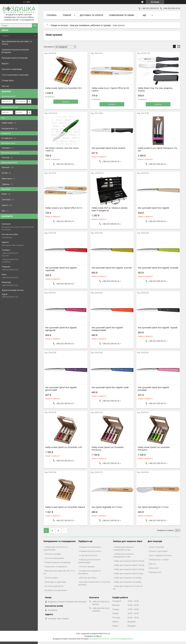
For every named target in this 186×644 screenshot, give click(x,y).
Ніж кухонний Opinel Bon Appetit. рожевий (154, 389)
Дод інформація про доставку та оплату (17, 43)
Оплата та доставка (158, 551)
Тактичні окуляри (53, 554)
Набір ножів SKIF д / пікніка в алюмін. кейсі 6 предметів (110, 209)
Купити (66, 102)
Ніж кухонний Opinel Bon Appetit (153, 208)
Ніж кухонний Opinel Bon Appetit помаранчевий (107, 329)
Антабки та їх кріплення (56, 590)
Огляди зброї (8, 80)
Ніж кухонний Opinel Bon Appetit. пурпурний (61, 329)
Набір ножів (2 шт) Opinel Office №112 (64, 208)
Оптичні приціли (87, 566)
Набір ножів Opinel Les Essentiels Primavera (154, 449)
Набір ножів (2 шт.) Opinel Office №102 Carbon (110, 89)
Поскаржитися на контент (100, 639)
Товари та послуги (59, 25)
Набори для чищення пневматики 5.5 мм (123, 555)
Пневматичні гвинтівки (90, 547)
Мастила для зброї (88, 578)
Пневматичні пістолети (90, 551)
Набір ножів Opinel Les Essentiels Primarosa (108, 449)
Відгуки (5, 63)
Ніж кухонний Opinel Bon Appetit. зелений (158, 268)
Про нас (5, 86)
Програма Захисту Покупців (15, 58)
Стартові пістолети (88, 555)
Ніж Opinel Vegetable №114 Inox (107, 507)
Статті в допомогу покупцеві (15, 75)
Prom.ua (107, 634)
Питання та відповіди (12, 69)
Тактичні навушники (54, 558)
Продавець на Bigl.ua (93, 636)
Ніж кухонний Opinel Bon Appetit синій (110, 387)
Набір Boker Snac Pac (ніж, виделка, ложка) (155, 89)
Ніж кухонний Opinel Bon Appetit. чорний (158, 328)
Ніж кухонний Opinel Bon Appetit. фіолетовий (61, 389)
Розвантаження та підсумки (58, 562)
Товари (5, 36)
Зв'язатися (154, 568)
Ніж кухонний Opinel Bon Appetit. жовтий (112, 268)
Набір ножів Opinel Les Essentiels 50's (63, 88)
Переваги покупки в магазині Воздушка (15, 51)
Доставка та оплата (91, 15)
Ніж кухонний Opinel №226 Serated (108, 148)
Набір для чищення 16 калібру (128, 582)
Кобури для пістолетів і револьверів (89, 561)
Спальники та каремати (56, 566)
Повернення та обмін (122, 15)
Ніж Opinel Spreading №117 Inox (153, 507)
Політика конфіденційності (122, 639)
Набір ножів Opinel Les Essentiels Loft (64, 447)
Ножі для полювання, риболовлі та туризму (90, 25)
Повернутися (155, 572)
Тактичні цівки (51, 578)
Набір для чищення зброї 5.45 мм (129, 561)
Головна (52, 15)
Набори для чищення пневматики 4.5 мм (123, 548)
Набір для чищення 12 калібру (128, 578)
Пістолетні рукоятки (54, 586)
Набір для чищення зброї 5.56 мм (129, 569)
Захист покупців (156, 547)
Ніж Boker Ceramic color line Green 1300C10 (62, 149)
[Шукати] (35, 25)
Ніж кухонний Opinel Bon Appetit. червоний (61, 269)
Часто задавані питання (160, 555)
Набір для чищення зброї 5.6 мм (129, 573)
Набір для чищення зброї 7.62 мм (129, 565)
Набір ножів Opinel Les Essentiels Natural (65, 507)
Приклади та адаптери (55, 582)
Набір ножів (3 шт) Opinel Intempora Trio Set (158, 149)
